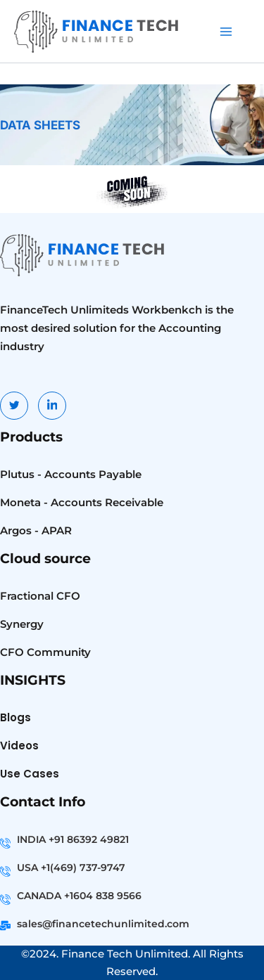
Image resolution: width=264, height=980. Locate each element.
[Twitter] (14, 406)
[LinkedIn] (52, 406)
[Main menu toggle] (226, 32)
